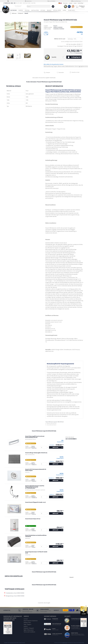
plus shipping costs (79, 53)
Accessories (42, 78)
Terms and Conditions (29, 632)
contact (75, 3)
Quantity (54, 57)
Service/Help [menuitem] (80, 3)
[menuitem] (18, 6)
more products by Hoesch (51, 425)
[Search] (53, 6)
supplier (47, 78)
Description (36, 78)
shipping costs (65, 643)
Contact (26, 619)
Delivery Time (27, 623)
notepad (71, 3)
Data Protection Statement (31, 621)
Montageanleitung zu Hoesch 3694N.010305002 (15, 596)
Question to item (76, 72)
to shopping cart (76, 57)
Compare (48, 72)
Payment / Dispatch (29, 628)
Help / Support (27, 624)
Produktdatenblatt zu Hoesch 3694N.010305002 (15, 593)
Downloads (53, 78)
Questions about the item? (51, 423)
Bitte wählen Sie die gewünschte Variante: (54, 64)
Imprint (26, 626)
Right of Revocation (29, 630)
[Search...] (39, 6)
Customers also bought (44, 603)
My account (65, 3)
